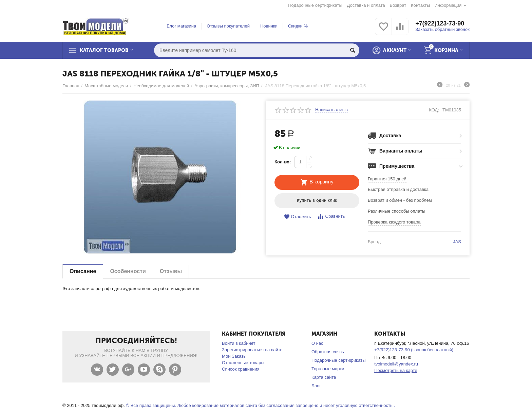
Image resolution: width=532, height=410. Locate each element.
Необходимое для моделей (161, 86)
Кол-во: (283, 162)
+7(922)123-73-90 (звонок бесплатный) (414, 350)
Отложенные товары (243, 363)
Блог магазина (181, 26)
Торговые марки (328, 369)
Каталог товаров (104, 50)
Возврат (398, 5)
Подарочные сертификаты (315, 5)
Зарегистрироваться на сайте (252, 350)
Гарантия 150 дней (387, 179)
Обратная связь (328, 352)
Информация (448, 5)
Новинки (269, 26)
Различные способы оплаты (396, 211)
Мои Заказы (234, 356)
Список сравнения (241, 369)
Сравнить (331, 217)
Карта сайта (324, 377)
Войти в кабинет (239, 343)
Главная (71, 86)
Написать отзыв (331, 110)
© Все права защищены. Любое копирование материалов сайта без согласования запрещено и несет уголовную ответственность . (260, 405)
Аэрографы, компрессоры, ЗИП (227, 86)
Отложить (298, 217)
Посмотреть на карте (396, 370)
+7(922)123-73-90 (440, 24)
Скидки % (298, 26)
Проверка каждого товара (394, 222)
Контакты (420, 5)
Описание (83, 271)
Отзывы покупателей (228, 26)
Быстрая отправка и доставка (398, 189)
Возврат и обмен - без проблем (400, 200)
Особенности (128, 271)
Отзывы (171, 271)
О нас (317, 343)
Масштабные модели (106, 86)
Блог (316, 386)
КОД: (434, 110)
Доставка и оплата (366, 5)
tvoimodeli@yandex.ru (396, 364)
